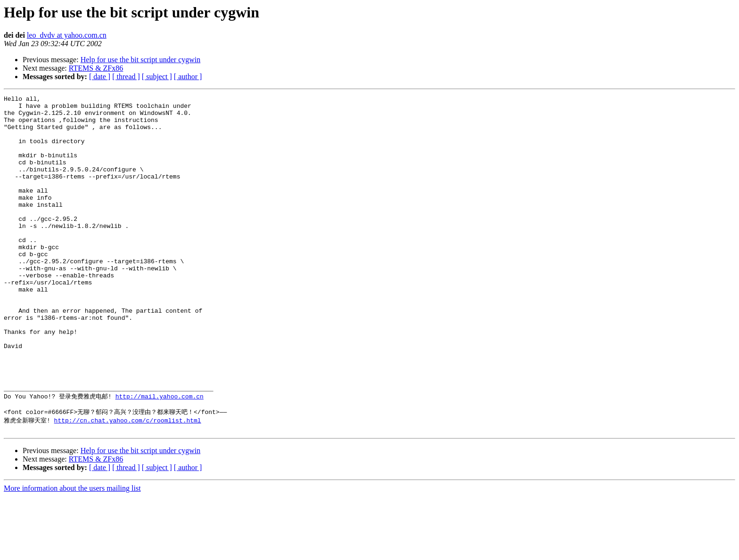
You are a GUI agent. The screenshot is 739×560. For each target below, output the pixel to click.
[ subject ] (157, 77)
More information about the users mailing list (72, 552)
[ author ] (188, 77)
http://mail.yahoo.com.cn (160, 456)
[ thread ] (126, 77)
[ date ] (100, 77)
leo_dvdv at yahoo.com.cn (67, 35)
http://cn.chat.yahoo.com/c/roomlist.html (128, 482)
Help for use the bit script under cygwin (141, 60)
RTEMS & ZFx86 (96, 68)
